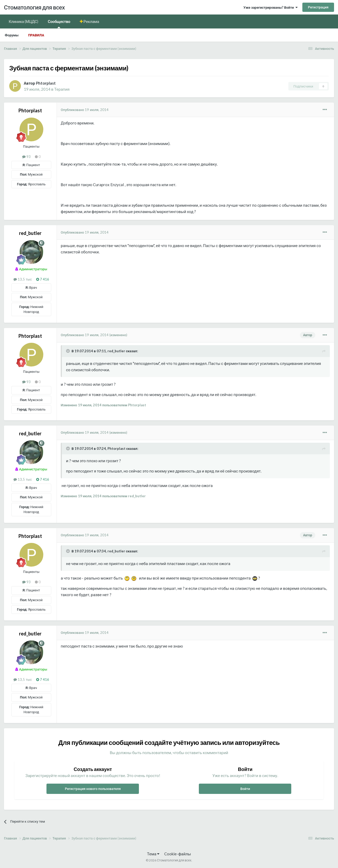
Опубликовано (85, 110)
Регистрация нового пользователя (93, 789)
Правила (36, 35)
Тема (153, 854)
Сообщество (59, 24)
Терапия (62, 89)
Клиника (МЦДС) (24, 21)
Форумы (12, 35)
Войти (245, 789)
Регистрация (318, 7)
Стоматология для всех (34, 7)
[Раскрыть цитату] (68, 351)
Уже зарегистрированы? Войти (271, 7)
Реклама (91, 21)
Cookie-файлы (178, 854)
